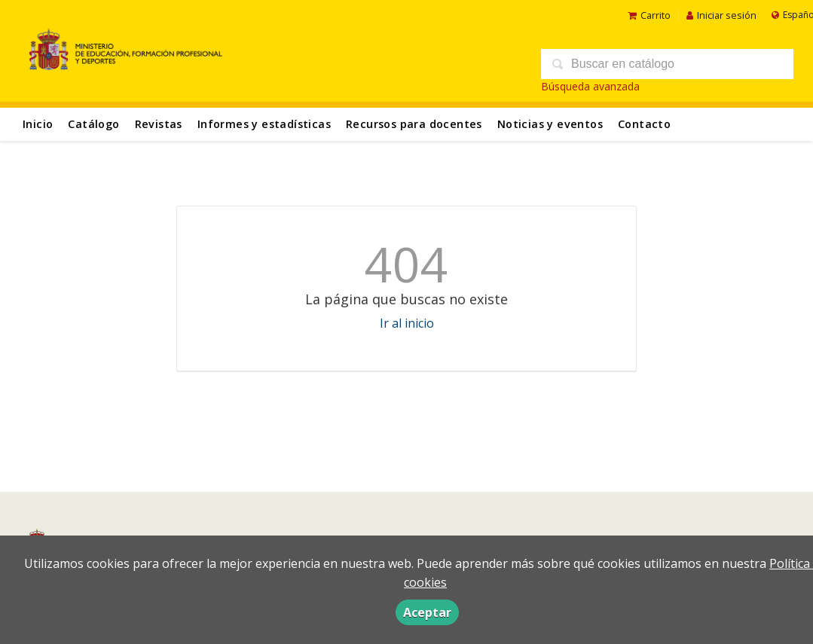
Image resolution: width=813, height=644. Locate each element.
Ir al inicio (407, 323)
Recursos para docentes (414, 124)
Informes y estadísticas (264, 124)
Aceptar (427, 612)
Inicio (38, 124)
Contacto (644, 124)
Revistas (159, 124)
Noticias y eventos (550, 124)
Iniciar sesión (721, 15)
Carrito (649, 15)
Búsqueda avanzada (590, 86)
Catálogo (93, 124)
